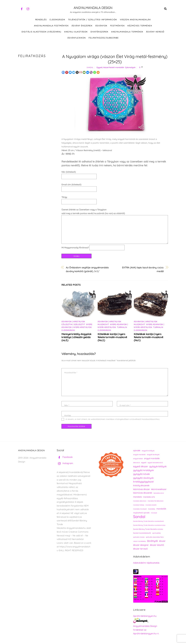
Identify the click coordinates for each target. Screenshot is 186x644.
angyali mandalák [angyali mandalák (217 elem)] (139, 455)
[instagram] (28, 9)
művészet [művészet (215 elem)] (154, 513)
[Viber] (91, 73)
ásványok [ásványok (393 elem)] (152, 541)
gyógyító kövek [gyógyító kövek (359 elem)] (142, 474)
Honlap (68, 416)
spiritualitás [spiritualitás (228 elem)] (156, 533)
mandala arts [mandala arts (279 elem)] (149, 497)
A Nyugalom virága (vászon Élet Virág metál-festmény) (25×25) (115, 59)
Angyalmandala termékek (127, 32)
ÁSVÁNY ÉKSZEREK (82, 26)
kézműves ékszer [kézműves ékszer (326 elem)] (142, 489)
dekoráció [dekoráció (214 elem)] (137, 463)
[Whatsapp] (95, 73)
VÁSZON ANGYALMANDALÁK (135, 20)
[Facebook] (63, 73)
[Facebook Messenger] (70, 73)
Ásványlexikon (77, 38)
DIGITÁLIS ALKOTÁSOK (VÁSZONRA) (41, 32)
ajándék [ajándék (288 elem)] (137, 451)
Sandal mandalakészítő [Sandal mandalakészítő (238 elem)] (142, 533)
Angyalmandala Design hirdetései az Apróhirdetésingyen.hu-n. (146, 630)
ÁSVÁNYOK (101, 26)
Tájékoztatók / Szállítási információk (93, 20)
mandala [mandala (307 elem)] (137, 497)
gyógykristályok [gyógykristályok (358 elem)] (158, 466)
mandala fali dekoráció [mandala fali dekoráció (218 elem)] (156, 501)
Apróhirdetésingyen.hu (145, 616)
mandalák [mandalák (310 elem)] (161, 509)
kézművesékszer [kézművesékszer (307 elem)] (159, 489)
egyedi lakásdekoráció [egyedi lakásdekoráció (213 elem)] (155, 463)
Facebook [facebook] (65, 457)
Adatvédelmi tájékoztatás (146, 563)
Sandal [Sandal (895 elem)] (139, 517)
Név (67, 405)
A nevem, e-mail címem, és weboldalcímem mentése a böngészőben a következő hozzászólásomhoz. (113, 419)
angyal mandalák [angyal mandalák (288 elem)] (152, 458)
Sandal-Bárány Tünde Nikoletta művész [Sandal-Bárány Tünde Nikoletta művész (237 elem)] (148, 529)
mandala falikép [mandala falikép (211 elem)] (139, 505)
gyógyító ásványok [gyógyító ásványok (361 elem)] (143, 478)
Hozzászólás (71, 373)
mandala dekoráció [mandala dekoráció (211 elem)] (140, 501)
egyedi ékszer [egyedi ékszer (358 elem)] (141, 466)
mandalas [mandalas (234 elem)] (152, 509)
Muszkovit (103, 325)
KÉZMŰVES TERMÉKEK (140, 26)
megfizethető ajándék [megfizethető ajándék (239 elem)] (141, 513)
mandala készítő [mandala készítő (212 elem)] (151, 505)
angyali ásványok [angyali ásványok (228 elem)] (153, 455)
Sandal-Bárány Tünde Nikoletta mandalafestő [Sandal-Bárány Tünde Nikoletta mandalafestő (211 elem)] (148, 521)
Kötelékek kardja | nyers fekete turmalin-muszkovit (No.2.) (112, 337)
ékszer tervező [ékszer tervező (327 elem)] (140, 549)
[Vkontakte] (88, 73)
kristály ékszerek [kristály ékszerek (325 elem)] (141, 486)
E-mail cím (125, 405)
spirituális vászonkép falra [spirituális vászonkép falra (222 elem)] (155, 537)
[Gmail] (81, 73)
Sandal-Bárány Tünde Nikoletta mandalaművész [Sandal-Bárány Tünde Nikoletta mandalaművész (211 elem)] (149, 525)
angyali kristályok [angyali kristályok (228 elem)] (148, 451)
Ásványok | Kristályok (73, 322)
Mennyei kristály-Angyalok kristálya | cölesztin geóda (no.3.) (76, 337)
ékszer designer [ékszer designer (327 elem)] (141, 545)
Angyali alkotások (76, 32)
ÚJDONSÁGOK (57, 20)
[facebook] (22, 9)
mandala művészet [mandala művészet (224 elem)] (140, 509)
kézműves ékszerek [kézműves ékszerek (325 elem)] (143, 493)
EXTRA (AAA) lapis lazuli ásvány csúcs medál (143, 270)
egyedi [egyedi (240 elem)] (144, 463)
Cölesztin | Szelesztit (73, 325)
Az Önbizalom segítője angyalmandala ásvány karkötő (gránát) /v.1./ (87, 270)
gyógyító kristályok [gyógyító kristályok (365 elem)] (144, 470)
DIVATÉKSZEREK (99, 32)
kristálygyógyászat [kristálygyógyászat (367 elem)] (143, 482)
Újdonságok (130, 68)
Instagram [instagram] (65, 463)
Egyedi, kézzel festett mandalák (110, 68)
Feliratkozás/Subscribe (104, 38)
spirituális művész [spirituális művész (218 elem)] (139, 537)
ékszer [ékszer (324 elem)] (162, 541)
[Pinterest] (67, 73)
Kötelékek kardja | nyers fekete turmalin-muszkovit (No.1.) (148, 337)
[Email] (84, 73)
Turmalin (122, 327)
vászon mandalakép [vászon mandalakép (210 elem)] (139, 541)
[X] (77, 73)
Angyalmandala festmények (51, 26)
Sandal (90, 68)
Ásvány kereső (155, 32)
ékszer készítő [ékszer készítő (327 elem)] (157, 545)
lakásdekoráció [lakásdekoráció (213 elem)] (159, 493)
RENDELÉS (41, 20)
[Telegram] (74, 73)
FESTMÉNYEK (117, 26)
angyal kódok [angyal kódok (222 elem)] (138, 459)
